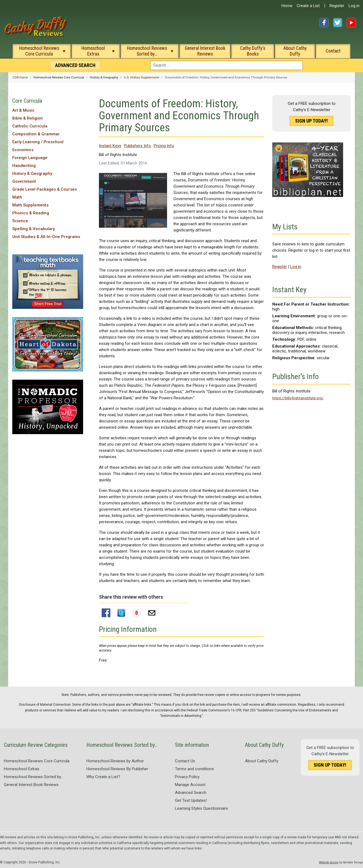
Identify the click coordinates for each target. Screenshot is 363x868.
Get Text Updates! (191, 800)
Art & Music (23, 110)
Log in (354, 6)
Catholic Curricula (30, 126)
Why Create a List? (103, 777)
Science (20, 221)
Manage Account (190, 785)
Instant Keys (110, 146)
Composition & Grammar (36, 134)
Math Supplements (30, 205)
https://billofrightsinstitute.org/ (298, 398)
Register (337, 6)
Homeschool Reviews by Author (115, 761)
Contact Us (185, 761)
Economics (23, 150)
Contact (333, 51)
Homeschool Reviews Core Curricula (39, 51)
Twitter (338, 23)
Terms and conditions (194, 769)
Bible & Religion (28, 118)
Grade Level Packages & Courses (45, 189)
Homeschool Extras (93, 51)
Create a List (308, 6)
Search (75, 65)
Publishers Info (137, 146)
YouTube (351, 23)
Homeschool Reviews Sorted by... (147, 51)
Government (24, 181)
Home (287, 6)
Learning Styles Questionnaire (202, 808)
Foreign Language (30, 158)
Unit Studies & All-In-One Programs (46, 237)
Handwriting (24, 166)
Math (17, 197)
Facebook (324, 23)
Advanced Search (191, 793)
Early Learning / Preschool (38, 142)
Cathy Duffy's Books (253, 51)
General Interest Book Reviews (205, 51)
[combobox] (226, 65)
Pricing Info (164, 146)
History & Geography (32, 173)
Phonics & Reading (31, 213)
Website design (329, 862)
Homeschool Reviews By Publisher (117, 769)
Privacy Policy (187, 777)
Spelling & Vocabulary (34, 229)
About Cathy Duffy (295, 51)
